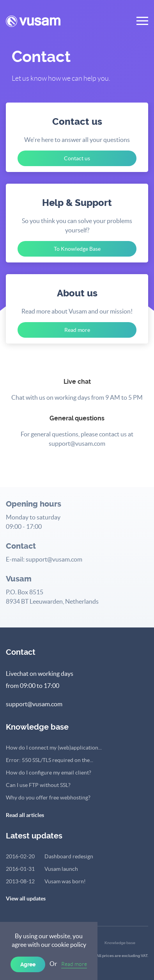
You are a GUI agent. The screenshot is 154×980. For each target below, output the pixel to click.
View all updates (26, 898)
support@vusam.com (34, 704)
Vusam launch (42, 869)
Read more (74, 964)
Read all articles (25, 815)
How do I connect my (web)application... (54, 748)
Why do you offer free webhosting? (48, 797)
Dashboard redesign (50, 856)
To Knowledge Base (77, 249)
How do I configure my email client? (49, 773)
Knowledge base (120, 943)
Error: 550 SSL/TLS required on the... (50, 760)
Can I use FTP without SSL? (38, 785)
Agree (28, 964)
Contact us (77, 158)
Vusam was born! (46, 881)
